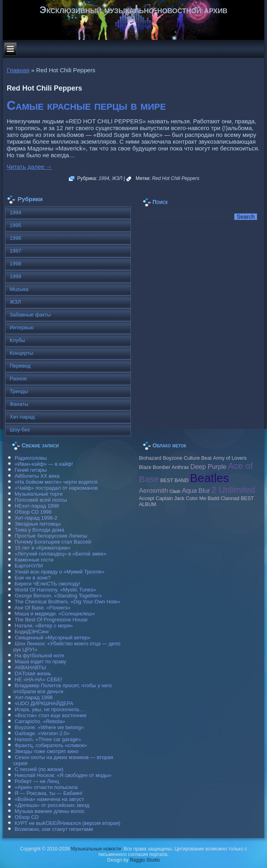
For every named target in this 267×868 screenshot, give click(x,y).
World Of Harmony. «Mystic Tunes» (55, 590)
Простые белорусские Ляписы (51, 536)
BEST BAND (174, 480)
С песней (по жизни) (39, 769)
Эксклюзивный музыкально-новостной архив (133, 10)
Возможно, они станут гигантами (54, 829)
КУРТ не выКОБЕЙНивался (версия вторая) (68, 823)
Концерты (21, 353)
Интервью (22, 327)
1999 (15, 276)
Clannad (230, 498)
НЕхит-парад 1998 (37, 506)
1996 (15, 238)
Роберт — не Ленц (37, 781)
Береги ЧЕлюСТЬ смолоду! (47, 584)
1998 (15, 264)
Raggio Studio (145, 860)
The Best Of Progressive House (51, 620)
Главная (18, 70)
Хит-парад (22, 417)
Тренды (19, 391)
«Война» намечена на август (49, 799)
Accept (146, 498)
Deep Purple (208, 467)
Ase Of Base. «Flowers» (42, 608)
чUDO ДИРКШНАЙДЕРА (44, 703)
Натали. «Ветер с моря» (44, 626)
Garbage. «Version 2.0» (42, 733)
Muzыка (19, 289)
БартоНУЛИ (29, 566)
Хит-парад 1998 (34, 697)
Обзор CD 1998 (33, 512)
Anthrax (180, 467)
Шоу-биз (20, 430)
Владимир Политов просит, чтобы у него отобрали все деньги (62, 688)
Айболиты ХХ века (37, 476)
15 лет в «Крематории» (43, 548)
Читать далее (30, 167)
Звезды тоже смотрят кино (47, 751)
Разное (18, 379)
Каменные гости (34, 560)
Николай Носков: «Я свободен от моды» (63, 775)
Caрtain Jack (170, 498)
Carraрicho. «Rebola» (40, 721)
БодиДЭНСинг (32, 632)
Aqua (190, 490)
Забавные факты (30, 315)
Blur (204, 490)
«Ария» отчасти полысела (46, 787)
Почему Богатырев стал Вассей (53, 542)
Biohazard (150, 458)
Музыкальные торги (39, 494)
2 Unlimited (233, 490)
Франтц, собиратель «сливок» (51, 745)
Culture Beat (198, 458)
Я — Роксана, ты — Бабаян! (49, 793)
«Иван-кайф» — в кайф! (44, 464)
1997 (15, 251)
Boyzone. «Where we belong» (49, 727)
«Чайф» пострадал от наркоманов (56, 488)
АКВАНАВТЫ (30, 667)
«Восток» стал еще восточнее (51, 715)
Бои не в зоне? (33, 578)
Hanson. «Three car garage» (48, 739)
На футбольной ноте (40, 655)
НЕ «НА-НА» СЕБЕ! (39, 679)
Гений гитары (31, 470)
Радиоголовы (31, 458)
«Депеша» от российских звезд (52, 805)
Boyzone (173, 458)
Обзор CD (27, 817)
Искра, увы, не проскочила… (49, 709)
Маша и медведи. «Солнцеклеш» (55, 614)
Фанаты (19, 404)
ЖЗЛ (117, 178)
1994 (104, 178)
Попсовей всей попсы (41, 500)
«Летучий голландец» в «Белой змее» (61, 554)
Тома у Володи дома (40, 530)
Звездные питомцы (38, 524)
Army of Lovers (230, 458)
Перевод (20, 366)
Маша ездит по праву (41, 661)
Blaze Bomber (155, 467)
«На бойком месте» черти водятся (56, 482)
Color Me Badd (203, 498)
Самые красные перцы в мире (86, 106)
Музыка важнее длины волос (50, 811)
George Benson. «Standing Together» (58, 596)
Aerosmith (153, 490)
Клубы (17, 340)
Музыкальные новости (96, 849)
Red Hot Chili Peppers (176, 178)
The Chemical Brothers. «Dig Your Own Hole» (67, 602)
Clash (175, 491)
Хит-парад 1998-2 (36, 518)
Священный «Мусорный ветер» (53, 638)
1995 (15, 225)
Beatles (210, 478)
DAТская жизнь (33, 673)
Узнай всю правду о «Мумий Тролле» (60, 572)
